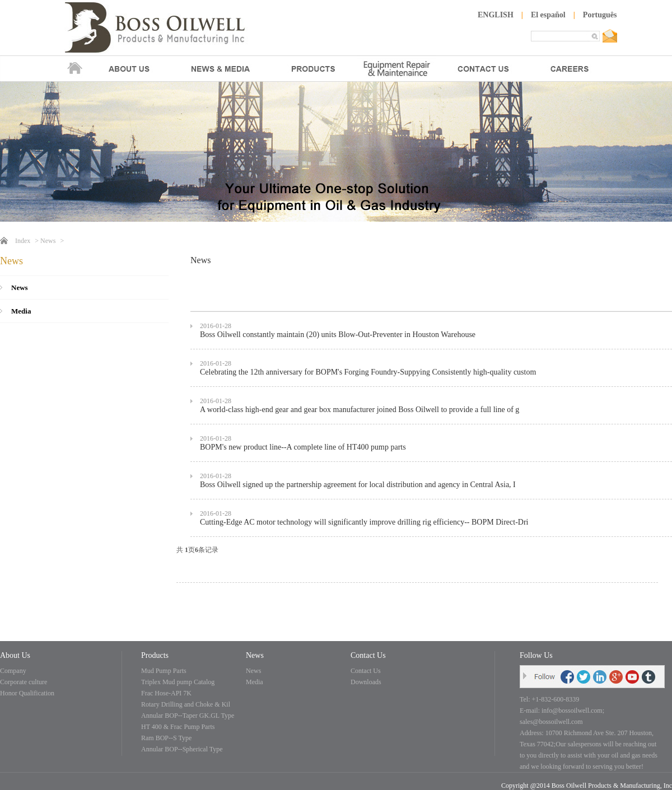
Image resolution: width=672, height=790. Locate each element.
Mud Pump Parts (164, 671)
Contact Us (366, 671)
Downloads (366, 682)
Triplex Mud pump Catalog (178, 682)
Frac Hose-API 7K (166, 693)
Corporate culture (24, 682)
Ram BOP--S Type (166, 738)
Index (23, 241)
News (48, 241)
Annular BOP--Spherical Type (182, 749)
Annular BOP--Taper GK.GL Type (188, 716)
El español (548, 15)
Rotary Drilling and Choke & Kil (186, 704)
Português (600, 15)
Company (13, 671)
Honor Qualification (27, 693)
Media (21, 311)
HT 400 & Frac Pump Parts (178, 727)
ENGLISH (496, 15)
